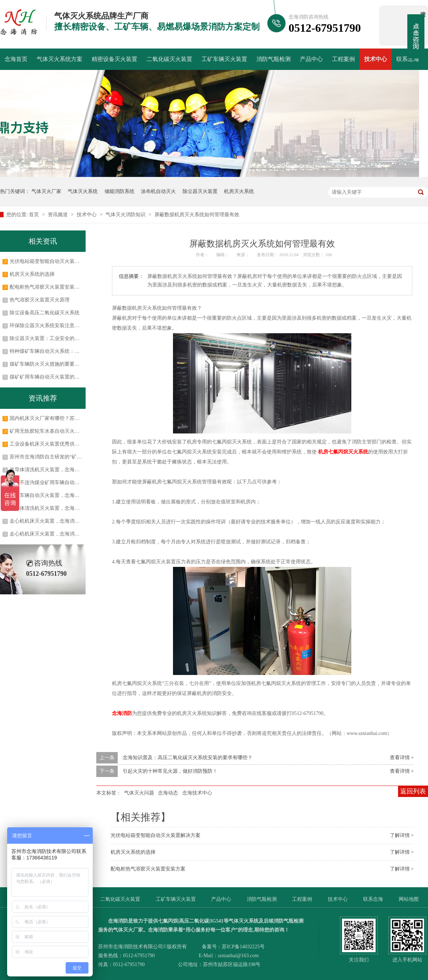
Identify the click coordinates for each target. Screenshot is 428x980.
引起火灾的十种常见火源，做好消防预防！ (170, 771)
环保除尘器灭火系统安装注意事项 (47, 326)
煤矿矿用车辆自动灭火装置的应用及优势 (55, 377)
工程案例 (343, 59)
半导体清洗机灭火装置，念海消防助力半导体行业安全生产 (75, 470)
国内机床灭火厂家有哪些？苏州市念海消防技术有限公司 (72, 418)
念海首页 (16, 59)
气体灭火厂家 (46, 191)
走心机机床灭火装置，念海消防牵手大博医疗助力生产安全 (75, 521)
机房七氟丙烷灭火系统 (343, 452)
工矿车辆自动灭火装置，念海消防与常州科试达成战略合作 (75, 495)
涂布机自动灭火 (158, 191)
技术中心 (376, 59)
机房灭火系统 (239, 191)
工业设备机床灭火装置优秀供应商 (47, 444)
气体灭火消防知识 (126, 215)
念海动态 (168, 793)
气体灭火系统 (83, 191)
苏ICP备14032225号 (243, 947)
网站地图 (409, 899)
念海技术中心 (197, 793)
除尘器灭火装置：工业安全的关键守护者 (55, 338)
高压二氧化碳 (194, 921)
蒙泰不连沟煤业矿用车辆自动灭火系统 (52, 483)
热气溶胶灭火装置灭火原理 (40, 300)
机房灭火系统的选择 (133, 852)
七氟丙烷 (168, 921)
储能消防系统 (119, 191)
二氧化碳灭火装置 (169, 59)
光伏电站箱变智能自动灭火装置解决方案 (156, 835)
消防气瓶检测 (274, 59)
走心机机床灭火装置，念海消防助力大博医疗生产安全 (70, 534)
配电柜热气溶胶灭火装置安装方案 (148, 869)
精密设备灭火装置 (114, 59)
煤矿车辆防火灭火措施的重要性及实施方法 (57, 364)
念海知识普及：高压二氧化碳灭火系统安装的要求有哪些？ (188, 758)
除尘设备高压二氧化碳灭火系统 (45, 313)
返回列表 (413, 791)
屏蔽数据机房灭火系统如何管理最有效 (197, 215)
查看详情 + (402, 758)
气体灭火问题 (139, 793)
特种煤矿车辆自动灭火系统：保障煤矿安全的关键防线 (70, 351)
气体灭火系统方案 (60, 59)
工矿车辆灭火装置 (224, 59)
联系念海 (408, 59)
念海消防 (122, 713)
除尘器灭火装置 (200, 191)
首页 (35, 215)
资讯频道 (58, 215)
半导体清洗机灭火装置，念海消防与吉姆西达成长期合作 (72, 508)
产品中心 (311, 59)
